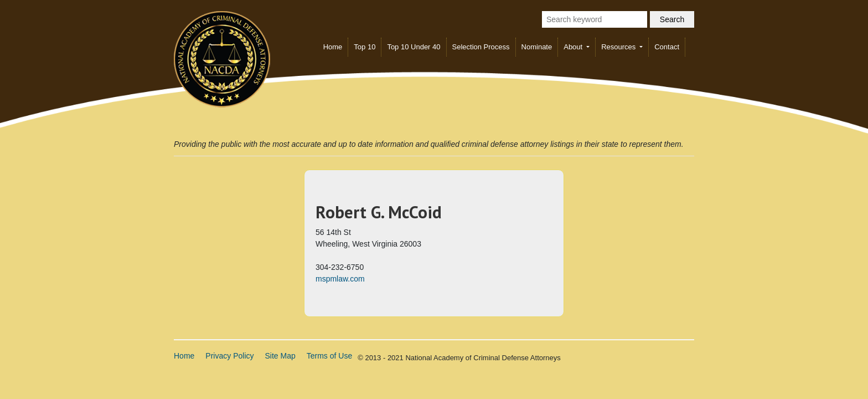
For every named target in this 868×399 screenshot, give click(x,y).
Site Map (280, 356)
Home (333, 47)
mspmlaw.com (340, 279)
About (574, 47)
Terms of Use (329, 356)
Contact (667, 47)
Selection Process (481, 47)
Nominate (537, 47)
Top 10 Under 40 (414, 47)
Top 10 (365, 47)
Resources (619, 47)
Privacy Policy (229, 356)
